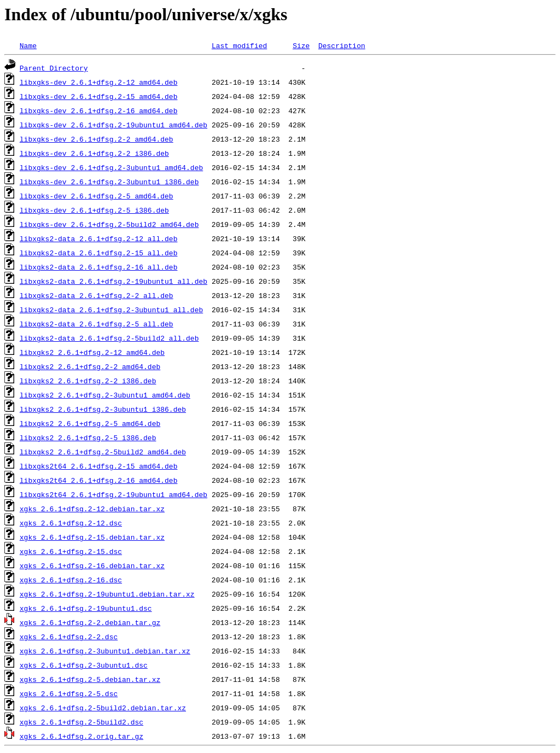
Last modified (239, 45)
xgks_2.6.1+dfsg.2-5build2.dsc (81, 722)
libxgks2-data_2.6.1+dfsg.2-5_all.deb (97, 324)
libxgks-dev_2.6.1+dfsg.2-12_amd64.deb (99, 82)
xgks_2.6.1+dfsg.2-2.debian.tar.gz (90, 622)
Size (301, 45)
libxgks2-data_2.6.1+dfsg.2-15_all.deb (99, 253)
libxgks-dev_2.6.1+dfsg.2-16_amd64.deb (99, 110)
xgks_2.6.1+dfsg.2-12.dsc (71, 523)
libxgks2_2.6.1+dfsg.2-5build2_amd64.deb (103, 452)
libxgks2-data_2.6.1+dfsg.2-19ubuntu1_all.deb (113, 281)
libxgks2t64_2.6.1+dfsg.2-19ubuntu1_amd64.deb (113, 494)
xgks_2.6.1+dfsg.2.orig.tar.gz (81, 736)
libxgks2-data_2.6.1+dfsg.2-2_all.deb (97, 295)
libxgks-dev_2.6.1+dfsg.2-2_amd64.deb (97, 139)
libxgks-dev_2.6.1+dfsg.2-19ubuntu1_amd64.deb (113, 125)
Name (28, 45)
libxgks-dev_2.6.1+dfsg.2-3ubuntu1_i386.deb (109, 182)
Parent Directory (54, 68)
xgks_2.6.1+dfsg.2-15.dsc (71, 551)
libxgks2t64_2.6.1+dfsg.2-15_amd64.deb (99, 466)
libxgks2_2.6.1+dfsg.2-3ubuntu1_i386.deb (103, 409)
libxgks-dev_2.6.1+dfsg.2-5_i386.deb (94, 210)
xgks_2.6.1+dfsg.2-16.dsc (71, 580)
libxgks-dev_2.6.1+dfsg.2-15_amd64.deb (99, 96)
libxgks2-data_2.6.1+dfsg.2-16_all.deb (99, 267)
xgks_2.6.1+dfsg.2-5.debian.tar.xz (90, 679)
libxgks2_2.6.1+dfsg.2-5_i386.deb (88, 437)
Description (342, 45)
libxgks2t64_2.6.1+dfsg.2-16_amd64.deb (99, 480)
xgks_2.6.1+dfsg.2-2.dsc (69, 637)
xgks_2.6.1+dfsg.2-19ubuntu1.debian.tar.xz (107, 594)
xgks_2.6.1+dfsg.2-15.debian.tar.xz (92, 537)
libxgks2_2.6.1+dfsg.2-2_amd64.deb (90, 366)
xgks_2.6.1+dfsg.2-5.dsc (69, 693)
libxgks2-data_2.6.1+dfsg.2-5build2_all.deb (109, 338)
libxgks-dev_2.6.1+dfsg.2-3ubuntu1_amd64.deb (111, 167)
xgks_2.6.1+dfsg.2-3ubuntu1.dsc (84, 665)
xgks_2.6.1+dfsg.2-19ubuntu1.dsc (86, 608)
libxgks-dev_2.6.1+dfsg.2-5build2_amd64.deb (109, 224)
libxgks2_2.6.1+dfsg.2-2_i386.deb (88, 381)
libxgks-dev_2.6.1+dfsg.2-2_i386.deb (94, 153)
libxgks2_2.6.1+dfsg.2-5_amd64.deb (90, 423)
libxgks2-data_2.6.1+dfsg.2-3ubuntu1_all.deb (111, 310)
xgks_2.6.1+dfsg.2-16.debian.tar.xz (92, 565)
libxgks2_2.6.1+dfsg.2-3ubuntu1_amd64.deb (105, 395)
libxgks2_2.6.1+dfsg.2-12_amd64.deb (92, 352)
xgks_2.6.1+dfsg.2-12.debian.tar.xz (92, 509)
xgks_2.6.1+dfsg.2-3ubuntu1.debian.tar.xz (105, 651)
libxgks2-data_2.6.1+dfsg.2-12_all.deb (99, 238)
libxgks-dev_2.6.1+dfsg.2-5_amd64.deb (97, 196)
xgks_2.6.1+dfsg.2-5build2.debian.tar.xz (103, 708)
